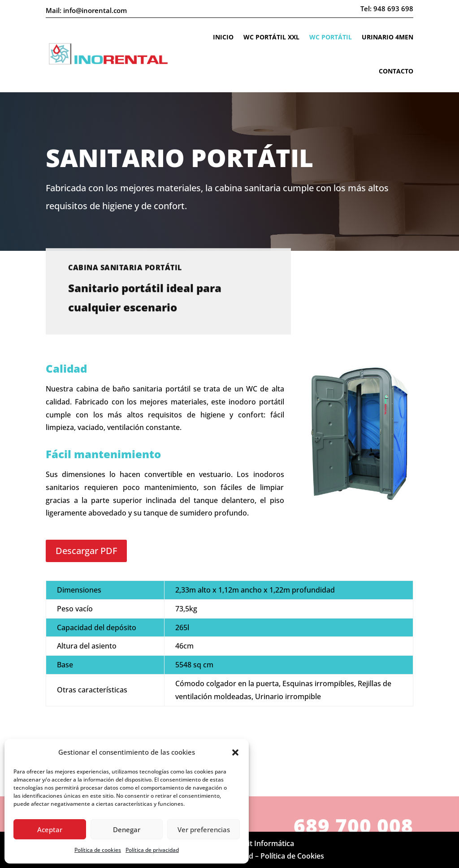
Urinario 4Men (388, 37)
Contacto (396, 71)
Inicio (223, 37)
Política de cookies (98, 850)
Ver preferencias (204, 829)
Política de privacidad (152, 850)
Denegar (127, 829)
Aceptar (50, 829)
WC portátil (331, 37)
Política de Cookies (292, 856)
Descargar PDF (86, 551)
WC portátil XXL (271, 37)
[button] (235, 752)
